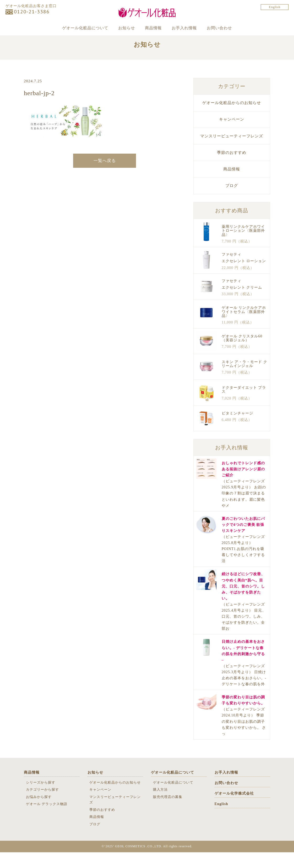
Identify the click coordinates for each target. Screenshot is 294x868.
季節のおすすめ (232, 168)
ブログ (232, 202)
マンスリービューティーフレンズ (232, 152)
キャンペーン (232, 135)
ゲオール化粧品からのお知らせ (232, 119)
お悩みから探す (39, 813)
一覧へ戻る (105, 177)
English (275, 7)
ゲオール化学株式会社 (234, 809)
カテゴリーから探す (42, 805)
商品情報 (153, 28)
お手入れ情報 (191, 28)
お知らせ (119, 28)
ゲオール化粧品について (71, 28)
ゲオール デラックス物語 (47, 820)
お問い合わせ (233, 28)
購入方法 (160, 805)
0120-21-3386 (32, 12)
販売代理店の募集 (168, 813)
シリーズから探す (41, 798)
